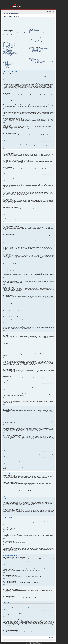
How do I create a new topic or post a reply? (10, 43)
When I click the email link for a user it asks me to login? (12, 40)
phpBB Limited (32, 606)
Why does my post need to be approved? (9, 55)
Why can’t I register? (6, 22)
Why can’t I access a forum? (7, 50)
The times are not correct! (7, 34)
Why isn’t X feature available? (34, 61)
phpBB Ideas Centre (50, 613)
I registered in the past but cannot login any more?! (11, 25)
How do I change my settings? (7, 32)
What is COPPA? (5, 21)
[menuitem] (4, 11)
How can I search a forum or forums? (35, 41)
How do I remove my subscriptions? (35, 51)
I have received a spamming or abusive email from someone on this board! (41, 33)
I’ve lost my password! (6, 26)
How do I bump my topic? (7, 56)
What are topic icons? (6, 67)
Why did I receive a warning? (7, 52)
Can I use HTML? (5, 60)
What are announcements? (7, 64)
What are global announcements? (8, 63)
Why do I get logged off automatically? (9, 27)
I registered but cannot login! (7, 23)
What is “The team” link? (33, 27)
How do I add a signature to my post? (9, 45)
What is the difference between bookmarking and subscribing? (39, 48)
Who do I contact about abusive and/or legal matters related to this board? (41, 62)
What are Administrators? (33, 20)
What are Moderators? (33, 21)
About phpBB (28, 607)
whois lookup (24, 621)
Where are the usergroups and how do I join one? (37, 23)
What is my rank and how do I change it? (9, 39)
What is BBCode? (5, 59)
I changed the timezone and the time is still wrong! (11, 35)
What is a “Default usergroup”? (34, 26)
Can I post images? (6, 62)
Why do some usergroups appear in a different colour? (38, 25)
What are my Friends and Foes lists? (35, 36)
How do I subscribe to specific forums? (35, 50)
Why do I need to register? (7, 20)
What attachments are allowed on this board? (36, 55)
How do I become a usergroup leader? (35, 24)
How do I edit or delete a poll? (7, 49)
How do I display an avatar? (7, 38)
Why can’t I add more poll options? (8, 47)
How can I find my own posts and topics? (36, 45)
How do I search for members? (34, 44)
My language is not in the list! (7, 36)
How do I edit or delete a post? (8, 44)
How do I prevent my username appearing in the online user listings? (14, 33)
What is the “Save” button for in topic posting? (10, 54)
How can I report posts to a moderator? (9, 53)
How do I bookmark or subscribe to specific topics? (37, 49)
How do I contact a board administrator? (35, 63)
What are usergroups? (33, 22)
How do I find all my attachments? (34, 56)
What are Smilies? (6, 61)
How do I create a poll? (6, 46)
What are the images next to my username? (10, 37)
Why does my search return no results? (35, 42)
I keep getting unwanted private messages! (36, 32)
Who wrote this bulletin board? (34, 59)
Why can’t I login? (5, 24)
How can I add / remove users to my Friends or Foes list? (38, 37)
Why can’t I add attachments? (7, 51)
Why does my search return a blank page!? (36, 43)
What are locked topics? (6, 66)
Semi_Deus (37, 643)
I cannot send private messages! (34, 31)
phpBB (8, 186)
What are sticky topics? (6, 65)
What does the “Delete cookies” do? (8, 28)
